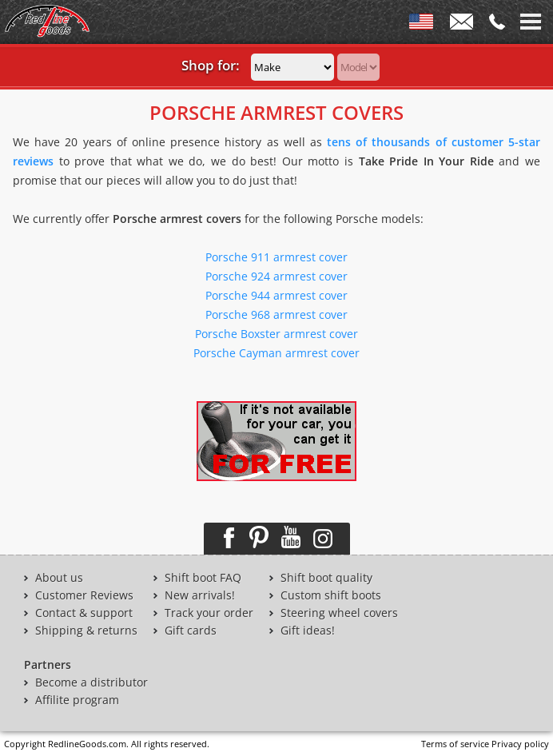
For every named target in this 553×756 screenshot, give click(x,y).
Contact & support (84, 613)
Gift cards (191, 631)
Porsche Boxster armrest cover (276, 334)
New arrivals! (200, 595)
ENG (421, 25)
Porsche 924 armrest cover (276, 276)
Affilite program (77, 700)
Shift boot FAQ (203, 578)
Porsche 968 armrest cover (276, 314)
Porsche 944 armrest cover (276, 295)
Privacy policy (520, 744)
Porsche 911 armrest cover (276, 257)
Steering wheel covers (339, 613)
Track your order (209, 613)
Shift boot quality (326, 578)
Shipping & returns (86, 631)
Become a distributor (92, 682)
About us (59, 578)
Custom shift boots (331, 595)
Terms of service (455, 744)
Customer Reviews (84, 595)
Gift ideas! (308, 631)
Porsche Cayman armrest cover (276, 353)
